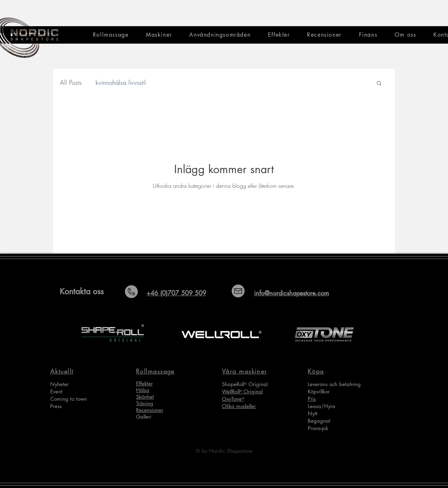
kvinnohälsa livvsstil (121, 82)
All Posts (71, 82)
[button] (379, 84)
